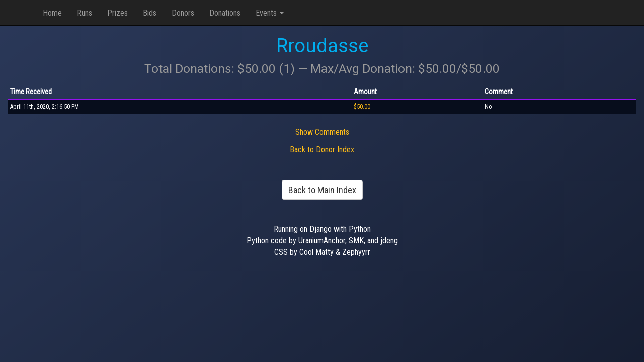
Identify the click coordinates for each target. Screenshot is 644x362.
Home (52, 13)
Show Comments (322, 132)
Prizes (117, 13)
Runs (85, 13)
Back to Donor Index (322, 150)
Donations (225, 13)
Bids (150, 13)
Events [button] (270, 13)
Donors (183, 13)
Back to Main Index (322, 190)
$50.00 (362, 107)
